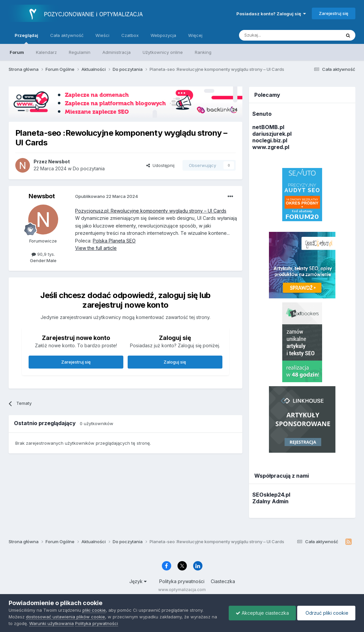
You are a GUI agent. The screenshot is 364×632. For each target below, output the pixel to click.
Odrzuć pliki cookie (326, 613)
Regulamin (80, 52)
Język (138, 581)
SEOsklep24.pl (271, 495)
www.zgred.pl (271, 147)
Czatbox (130, 35)
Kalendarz (46, 52)
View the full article (96, 248)
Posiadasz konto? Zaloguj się (271, 14)
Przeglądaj (26, 38)
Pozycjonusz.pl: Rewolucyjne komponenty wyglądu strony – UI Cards (151, 211)
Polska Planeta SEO (114, 241)
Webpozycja (163, 35)
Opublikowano (107, 196)
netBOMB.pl (268, 127)
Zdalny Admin (270, 501)
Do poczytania (89, 168)
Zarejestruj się (334, 13)
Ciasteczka (223, 581)
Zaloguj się (175, 362)
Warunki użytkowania (52, 623)
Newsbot (42, 196)
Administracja (117, 52)
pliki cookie (94, 610)
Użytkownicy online (163, 52)
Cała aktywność (67, 35)
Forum (17, 52)
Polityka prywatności (182, 581)
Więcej (195, 35)
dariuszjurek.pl (272, 134)
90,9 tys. (43, 254)
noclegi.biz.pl (270, 140)
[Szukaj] (273, 35)
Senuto (262, 114)
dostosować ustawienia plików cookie (65, 617)
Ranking (203, 52)
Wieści (102, 35)
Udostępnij (160, 165)
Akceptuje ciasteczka (262, 613)
